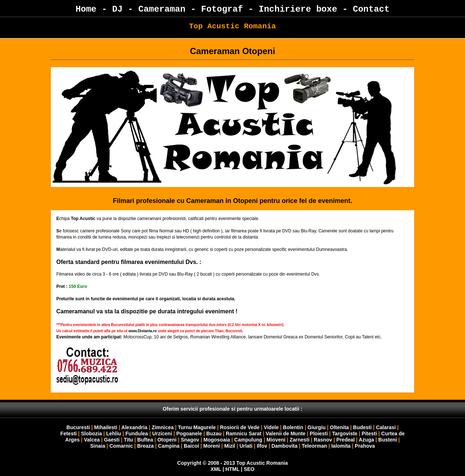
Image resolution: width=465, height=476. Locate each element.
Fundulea (137, 434)
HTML (233, 469)
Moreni (212, 446)
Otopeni (167, 440)
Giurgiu (317, 427)
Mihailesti (106, 427)
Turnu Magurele (197, 427)
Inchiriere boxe (298, 9)
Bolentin (293, 427)
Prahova (365, 446)
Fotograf (222, 9)
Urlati (246, 446)
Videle (271, 427)
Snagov (190, 440)
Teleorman (314, 446)
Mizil (230, 446)
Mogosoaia (217, 440)
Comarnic (121, 446)
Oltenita (339, 427)
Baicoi (191, 446)
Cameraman (162, 9)
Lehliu (114, 434)
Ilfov (262, 446)
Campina (169, 446)
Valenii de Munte (286, 434)
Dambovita (284, 446)
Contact (371, 9)
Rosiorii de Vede (240, 427)
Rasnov (323, 440)
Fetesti (68, 434)
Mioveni (276, 440)
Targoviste (345, 434)
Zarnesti (299, 440)
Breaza (145, 446)
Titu (128, 440)
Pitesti (369, 434)
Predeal (346, 440)
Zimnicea (163, 427)
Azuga (367, 440)
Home (86, 9)
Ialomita (341, 446)
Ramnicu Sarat (243, 434)
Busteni (387, 440)
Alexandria (134, 427)
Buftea (145, 440)
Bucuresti (78, 427)
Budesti (362, 427)
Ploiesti (319, 434)
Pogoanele (189, 434)
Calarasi (386, 427)
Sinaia (98, 446)
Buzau (214, 434)
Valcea (92, 440)
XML (216, 469)
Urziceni (162, 434)
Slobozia (92, 434)
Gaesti (112, 440)
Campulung (248, 440)
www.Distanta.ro (142, 331)
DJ (118, 9)
